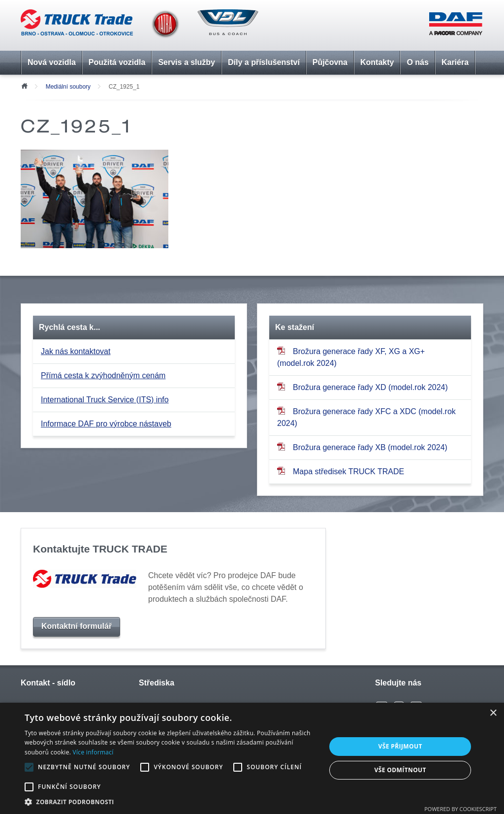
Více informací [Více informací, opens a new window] (93, 752)
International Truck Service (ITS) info (105, 400)
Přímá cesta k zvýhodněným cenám (103, 375)
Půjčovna (330, 62)
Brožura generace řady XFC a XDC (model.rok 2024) (366, 417)
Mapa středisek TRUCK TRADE (341, 471)
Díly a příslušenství (264, 62)
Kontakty (377, 62)
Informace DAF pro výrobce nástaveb (106, 424)
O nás (417, 62)
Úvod (24, 85)
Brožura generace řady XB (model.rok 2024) (362, 447)
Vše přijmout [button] (400, 746)
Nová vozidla (52, 62)
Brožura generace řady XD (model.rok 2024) (362, 387)
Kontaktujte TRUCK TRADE (100, 549)
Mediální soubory (68, 87)
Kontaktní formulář (77, 626)
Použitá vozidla (117, 62)
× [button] (493, 713)
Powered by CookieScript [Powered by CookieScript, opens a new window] (460, 809)
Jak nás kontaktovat (76, 351)
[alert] (252, 758)
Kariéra (455, 62)
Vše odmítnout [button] (400, 770)
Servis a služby (187, 62)
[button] (171, 802)
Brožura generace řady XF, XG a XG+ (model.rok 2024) (351, 357)
